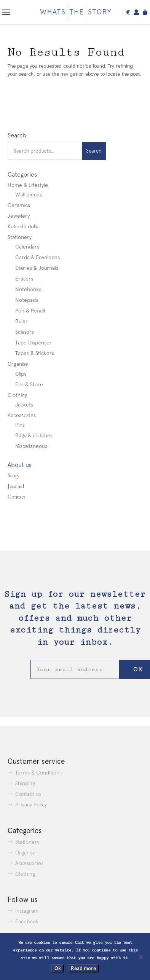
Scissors (25, 332)
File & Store (29, 384)
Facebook (27, 921)
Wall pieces (29, 194)
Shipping (25, 783)
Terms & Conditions (38, 773)
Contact (17, 497)
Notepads (27, 300)
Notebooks (28, 289)
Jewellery (19, 216)
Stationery (20, 237)
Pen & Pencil (30, 311)
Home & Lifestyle (28, 185)
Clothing (18, 395)
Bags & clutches (34, 435)
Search (94, 151)
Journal (16, 486)
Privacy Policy (31, 805)
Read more (83, 968)
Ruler (22, 321)
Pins (20, 425)
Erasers (24, 279)
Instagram (27, 911)
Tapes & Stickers (35, 353)
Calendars (27, 247)
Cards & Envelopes (37, 257)
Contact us (28, 794)
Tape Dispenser (34, 343)
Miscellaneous (31, 446)
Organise (18, 364)
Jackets (24, 405)
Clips (21, 374)
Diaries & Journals (37, 268)
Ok (58, 968)
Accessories (22, 415)
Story (14, 476)
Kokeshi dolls (23, 226)
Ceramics (19, 205)
